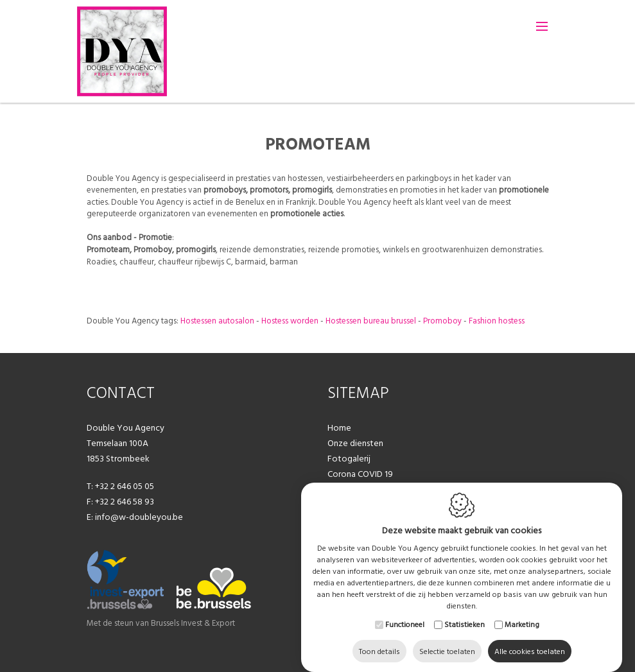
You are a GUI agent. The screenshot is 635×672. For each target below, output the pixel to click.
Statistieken (465, 611)
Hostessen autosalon (217, 321)
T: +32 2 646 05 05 (120, 486)
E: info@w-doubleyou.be (135, 517)
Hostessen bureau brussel (371, 321)
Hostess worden (290, 321)
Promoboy (442, 321)
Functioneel (405, 611)
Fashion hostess (497, 321)
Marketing (522, 611)
